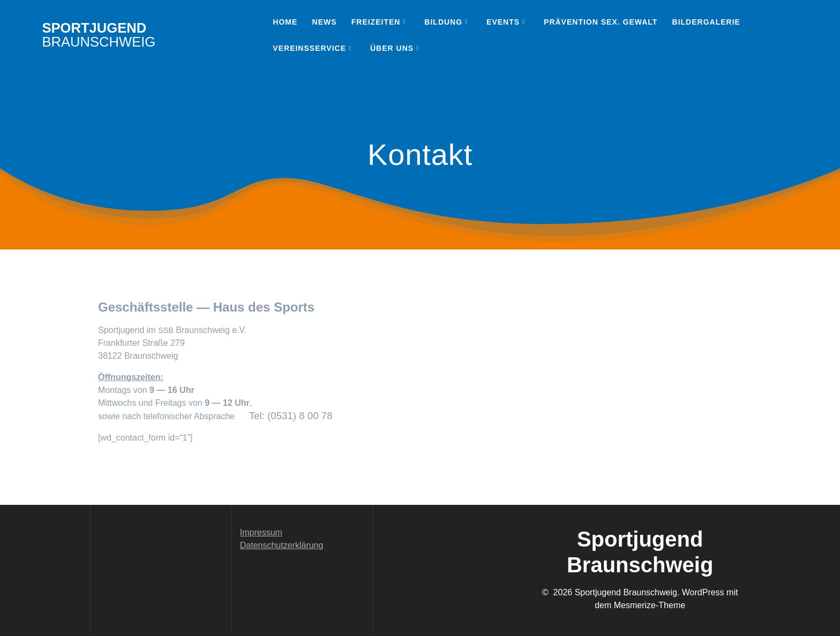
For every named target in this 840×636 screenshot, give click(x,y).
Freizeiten (376, 22)
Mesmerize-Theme (650, 605)
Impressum (261, 532)
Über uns (392, 48)
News (325, 22)
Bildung (443, 22)
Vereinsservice (309, 48)
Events (503, 22)
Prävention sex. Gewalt (601, 22)
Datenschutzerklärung (282, 545)
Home (285, 22)
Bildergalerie (706, 22)
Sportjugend (99, 35)
